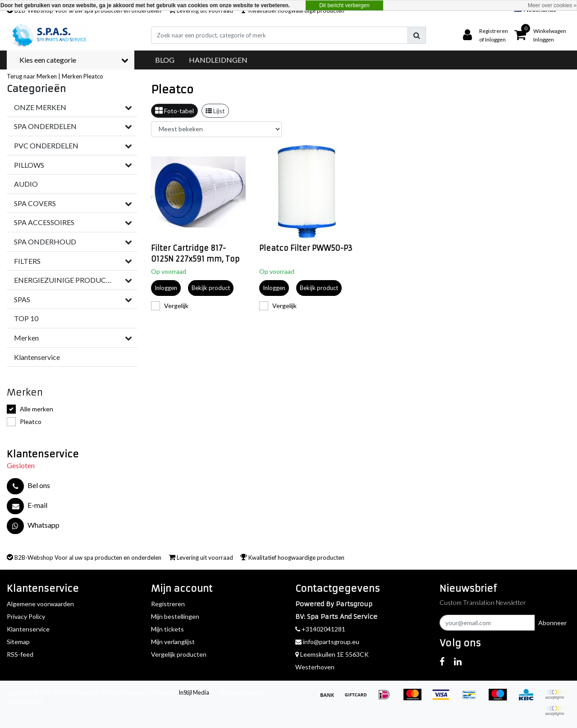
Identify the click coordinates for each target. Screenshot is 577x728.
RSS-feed (20, 654)
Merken (72, 76)
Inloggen (166, 288)
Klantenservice (28, 629)
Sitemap (18, 642)
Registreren (168, 604)
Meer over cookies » (552, 5)
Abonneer (552, 623)
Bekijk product (211, 288)
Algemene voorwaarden (40, 604)
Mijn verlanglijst (173, 642)
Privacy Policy (26, 616)
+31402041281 (320, 629)
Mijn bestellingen (175, 616)
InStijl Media (194, 692)
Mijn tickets (167, 629)
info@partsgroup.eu (327, 642)
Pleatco (93, 76)
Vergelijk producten (179, 654)
